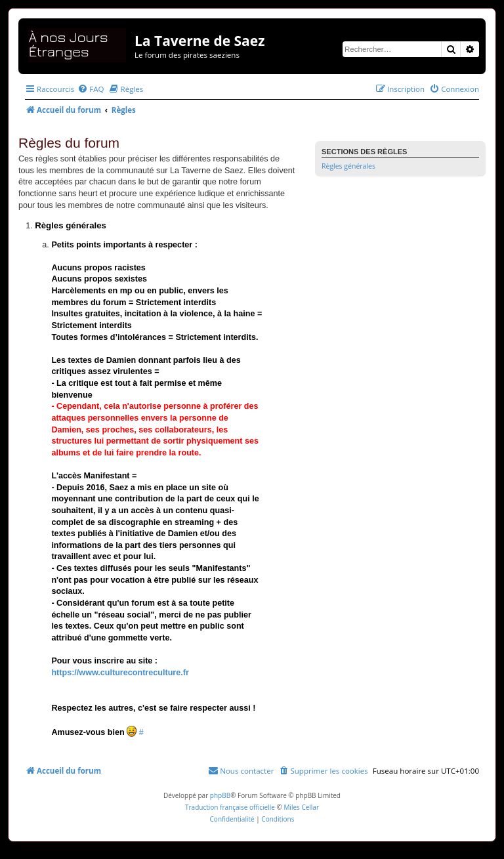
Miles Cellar (301, 807)
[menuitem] (91, 89)
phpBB (220, 795)
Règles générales (348, 166)
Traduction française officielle (230, 807)
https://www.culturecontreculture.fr (120, 673)
